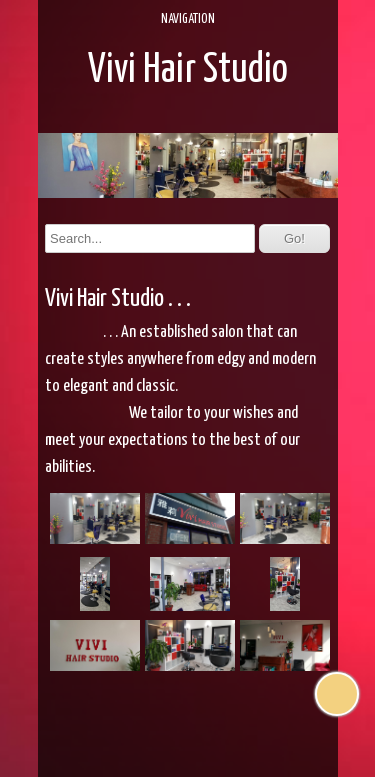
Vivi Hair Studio (188, 70)
